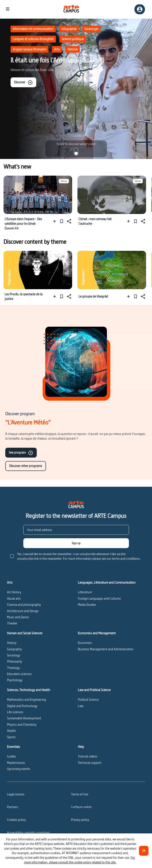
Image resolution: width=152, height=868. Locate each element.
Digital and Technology (22, 706)
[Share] (69, 221)
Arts (57, 49)
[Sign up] (76, 543)
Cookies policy (16, 820)
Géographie (69, 29)
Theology (13, 668)
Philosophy (15, 661)
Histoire (73, 49)
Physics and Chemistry (22, 725)
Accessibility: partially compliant (28, 833)
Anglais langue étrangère (29, 49)
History (12, 643)
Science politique (73, 39)
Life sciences (15, 712)
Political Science (88, 700)
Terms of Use (80, 794)
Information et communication (33, 29)
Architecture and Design (23, 611)
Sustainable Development (24, 718)
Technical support (90, 763)
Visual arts (14, 598)
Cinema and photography (24, 605)
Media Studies (87, 605)
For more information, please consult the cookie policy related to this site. (80, 860)
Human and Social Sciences (25, 633)
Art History (14, 592)
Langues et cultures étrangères (33, 39)
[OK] (144, 851)
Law (81, 706)
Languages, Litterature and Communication (107, 583)
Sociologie (91, 29)
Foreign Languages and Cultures (99, 598)
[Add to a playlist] (56, 221)
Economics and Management (97, 633)
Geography (14, 649)
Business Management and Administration (106, 649)
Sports (11, 737)
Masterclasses (16, 763)
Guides (12, 756)
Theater (12, 623)
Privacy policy (80, 820)
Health (11, 731)
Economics (85, 643)
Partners (13, 807)
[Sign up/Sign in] (140, 9)
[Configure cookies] (81, 807)
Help (81, 747)
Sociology (14, 655)
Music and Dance (18, 617)
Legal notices (16, 794)
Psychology (15, 680)
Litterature (85, 592)
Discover (23, 82)
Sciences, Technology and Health (29, 690)
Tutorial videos (88, 756)
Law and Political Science (94, 690)
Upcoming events (19, 769)
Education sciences (19, 674)
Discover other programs (26, 466)
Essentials (14, 747)
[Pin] (62, 221)
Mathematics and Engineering (27, 700)
